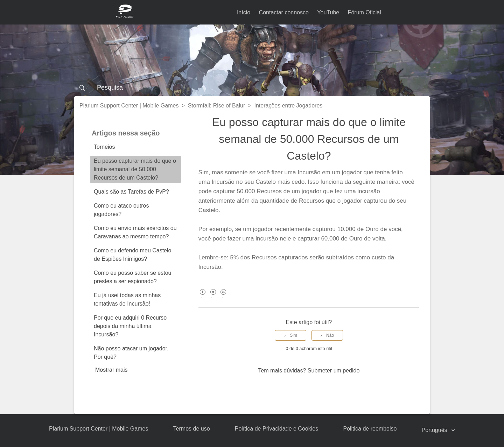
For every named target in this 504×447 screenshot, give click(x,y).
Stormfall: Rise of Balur (217, 106)
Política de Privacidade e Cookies (276, 429)
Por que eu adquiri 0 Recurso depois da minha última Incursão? (130, 326)
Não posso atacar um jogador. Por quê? (131, 353)
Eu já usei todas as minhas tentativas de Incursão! (127, 299)
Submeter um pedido (334, 371)
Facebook (203, 297)
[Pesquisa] (252, 88)
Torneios (104, 147)
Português (435, 430)
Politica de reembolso (370, 429)
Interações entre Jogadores (289, 106)
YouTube (328, 12)
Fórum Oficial (365, 12)
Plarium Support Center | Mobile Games (129, 106)
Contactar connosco (284, 12)
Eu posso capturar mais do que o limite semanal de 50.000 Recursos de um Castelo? (135, 169)
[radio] (290, 335)
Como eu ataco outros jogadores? (121, 210)
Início (244, 12)
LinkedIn (223, 297)
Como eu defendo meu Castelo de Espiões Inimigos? (132, 255)
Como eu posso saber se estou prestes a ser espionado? (132, 277)
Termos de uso (192, 429)
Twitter (213, 297)
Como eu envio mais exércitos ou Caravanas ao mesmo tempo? (135, 232)
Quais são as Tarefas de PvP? (131, 192)
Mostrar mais (111, 370)
